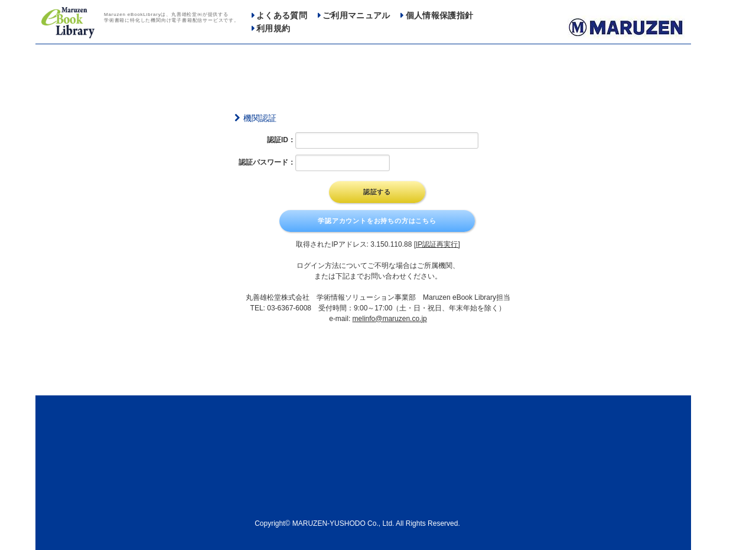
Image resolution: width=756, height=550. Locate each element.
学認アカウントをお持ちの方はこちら (377, 221)
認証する (377, 192)
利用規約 (273, 29)
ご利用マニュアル (356, 16)
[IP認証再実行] (437, 244)
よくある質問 (282, 16)
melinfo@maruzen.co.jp (390, 319)
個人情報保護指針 (440, 16)
